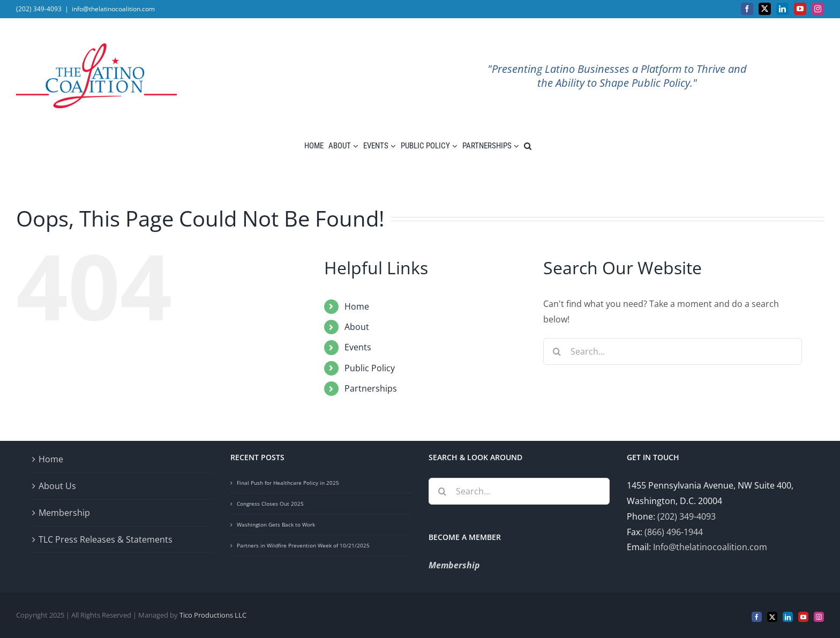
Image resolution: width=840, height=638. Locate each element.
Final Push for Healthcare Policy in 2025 (288, 483)
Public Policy (370, 368)
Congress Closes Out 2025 (270, 504)
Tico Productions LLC (213, 615)
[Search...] (673, 351)
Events (358, 347)
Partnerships (371, 388)
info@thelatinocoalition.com (113, 9)
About (357, 327)
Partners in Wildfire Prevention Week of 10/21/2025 (303, 545)
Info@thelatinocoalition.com (710, 547)
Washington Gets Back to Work (276, 524)
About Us (57, 486)
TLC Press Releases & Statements (106, 539)
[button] (528, 146)
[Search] (557, 351)
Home (357, 306)
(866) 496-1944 (674, 532)
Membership (64, 513)
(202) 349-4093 (687, 516)
